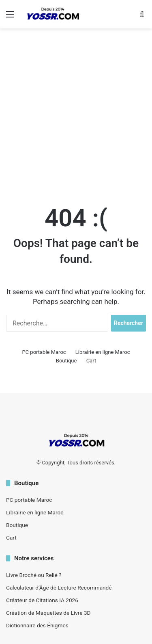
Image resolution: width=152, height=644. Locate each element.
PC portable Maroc (44, 352)
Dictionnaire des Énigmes (37, 625)
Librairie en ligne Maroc (103, 352)
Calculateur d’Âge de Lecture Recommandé (59, 588)
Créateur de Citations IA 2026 (42, 600)
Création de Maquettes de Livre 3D (48, 613)
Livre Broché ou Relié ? (34, 575)
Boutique (66, 361)
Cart (91, 361)
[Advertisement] (76, 113)
